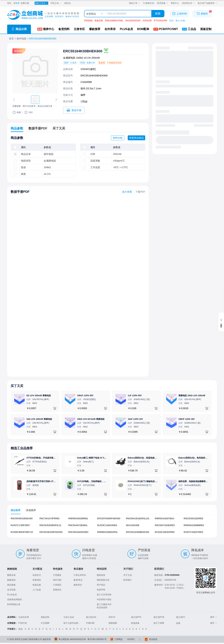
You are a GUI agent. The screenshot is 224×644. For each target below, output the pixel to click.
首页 (11, 39)
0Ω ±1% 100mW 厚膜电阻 (39, 396)
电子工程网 (159, 623)
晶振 (178, 623)
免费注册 (25, 3)
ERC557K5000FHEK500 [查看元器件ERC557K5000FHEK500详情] (109, 519)
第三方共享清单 (104, 595)
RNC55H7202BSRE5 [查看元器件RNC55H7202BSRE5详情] (165, 525)
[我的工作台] (41, 3)
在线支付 (37, 575)
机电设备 (135, 623)
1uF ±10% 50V (135, 396)
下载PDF (140, 192)
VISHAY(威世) (88, 69)
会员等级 (11, 590)
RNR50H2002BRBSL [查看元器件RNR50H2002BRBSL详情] (78, 519)
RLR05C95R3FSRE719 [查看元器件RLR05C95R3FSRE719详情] (22, 532)
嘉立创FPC (136, 617)
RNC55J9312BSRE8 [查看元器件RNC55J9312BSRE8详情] (193, 519)
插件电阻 (21, 39)
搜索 (158, 14)
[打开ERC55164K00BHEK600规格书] (74, 110)
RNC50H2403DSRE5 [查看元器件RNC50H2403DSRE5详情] (78, 532)
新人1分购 (180, 21)
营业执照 (153, 639)
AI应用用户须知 (104, 600)
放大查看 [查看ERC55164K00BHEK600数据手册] (127, 192)
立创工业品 (69, 617)
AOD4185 (147, 21)
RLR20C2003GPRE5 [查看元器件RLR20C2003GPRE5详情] (165, 532)
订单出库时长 (80, 575)
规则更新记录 (103, 580)
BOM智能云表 (14, 604)
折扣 (171, 21)
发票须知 (37, 580)
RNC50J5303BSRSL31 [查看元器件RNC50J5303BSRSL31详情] (50, 525)
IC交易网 (45, 623)
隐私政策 (101, 575)
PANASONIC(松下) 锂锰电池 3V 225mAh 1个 (149, 481)
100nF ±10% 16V (187, 419)
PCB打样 (23, 623)
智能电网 (113, 623)
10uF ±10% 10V (135, 419)
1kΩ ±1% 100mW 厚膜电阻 (39, 419)
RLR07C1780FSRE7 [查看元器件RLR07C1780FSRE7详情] (20, 525)
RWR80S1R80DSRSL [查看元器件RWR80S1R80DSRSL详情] (108, 532)
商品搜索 (11, 585)
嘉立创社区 (91, 617)
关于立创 (128, 575)
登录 (18, 3)
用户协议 (101, 585)
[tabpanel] (112, 527)
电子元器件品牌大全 (73, 623)
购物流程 (11, 580)
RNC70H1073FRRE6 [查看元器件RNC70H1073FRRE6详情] (49, 519)
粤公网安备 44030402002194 (72, 639)
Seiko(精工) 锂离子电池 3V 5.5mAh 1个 (96, 458)
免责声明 (101, 590)
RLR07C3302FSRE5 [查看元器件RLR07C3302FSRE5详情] (193, 532)
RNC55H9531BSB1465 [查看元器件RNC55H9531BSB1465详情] (22, 519)
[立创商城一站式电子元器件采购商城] (43, 15)
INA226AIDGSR (133, 21)
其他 (20, 629)
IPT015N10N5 (160, 21)
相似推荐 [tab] (16, 510)
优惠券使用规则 (15, 600)
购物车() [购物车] (148, 3)
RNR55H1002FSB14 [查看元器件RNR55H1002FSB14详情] (165, 519)
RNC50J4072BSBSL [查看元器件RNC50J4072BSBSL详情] (78, 525)
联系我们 (128, 580)
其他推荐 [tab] (31, 510)
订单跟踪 (57, 585)
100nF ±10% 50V (85, 396)
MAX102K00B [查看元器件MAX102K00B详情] (133, 525)
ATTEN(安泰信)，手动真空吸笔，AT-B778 (46, 458)
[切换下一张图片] (56, 100)
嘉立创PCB (159, 617)
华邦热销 (88, 21)
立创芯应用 (24, 617)
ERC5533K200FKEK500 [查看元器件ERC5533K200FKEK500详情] (51, 532)
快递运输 (37, 585)
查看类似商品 (136, 138)
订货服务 (57, 575)
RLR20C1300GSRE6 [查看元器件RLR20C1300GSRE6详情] (107, 525)
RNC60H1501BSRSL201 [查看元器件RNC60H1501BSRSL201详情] (138, 519)
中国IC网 (90, 623)
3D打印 (112, 617)
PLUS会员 (12, 595)
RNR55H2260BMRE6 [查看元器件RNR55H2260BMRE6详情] (194, 525)
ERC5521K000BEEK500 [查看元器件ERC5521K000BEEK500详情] (138, 532)
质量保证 (57, 590)
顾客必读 (11, 575)
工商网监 (118, 639)
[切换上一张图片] (15, 100)
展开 (214, 617)
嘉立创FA (181, 617)
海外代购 (57, 580)
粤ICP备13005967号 (97, 639)
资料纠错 (118, 138)
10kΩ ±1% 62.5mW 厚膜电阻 (91, 419)
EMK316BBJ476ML (114, 21)
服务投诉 (78, 585)
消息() (67, 3)
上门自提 (37, 590)
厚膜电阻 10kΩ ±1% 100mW (192, 396)
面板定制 (45, 617)
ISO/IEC (131, 639)
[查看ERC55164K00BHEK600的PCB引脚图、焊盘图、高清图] (35, 71)
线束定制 (99, 21)
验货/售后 (78, 580)
